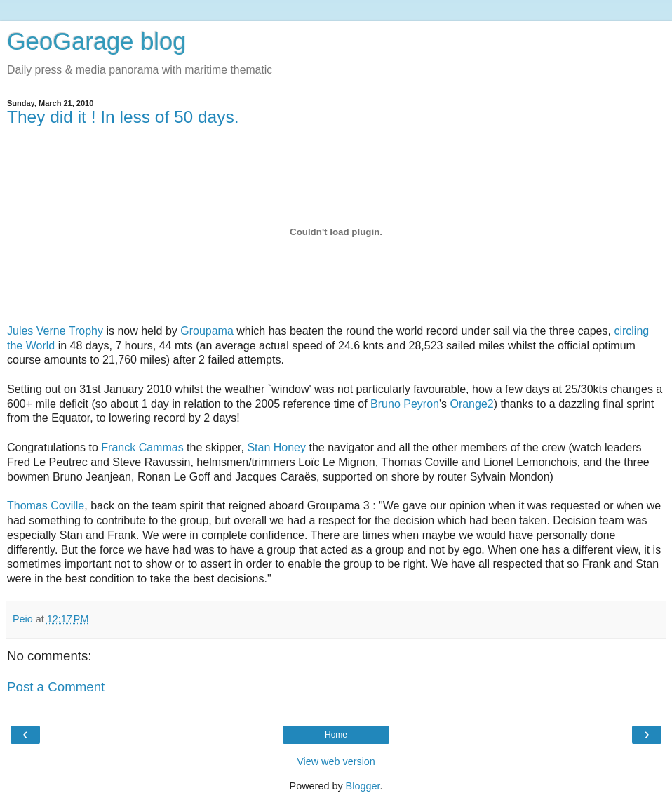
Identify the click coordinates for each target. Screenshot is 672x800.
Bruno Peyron (405, 404)
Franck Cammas (142, 447)
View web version (336, 761)
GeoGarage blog (96, 41)
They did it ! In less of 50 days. (123, 117)
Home (336, 735)
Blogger (363, 786)
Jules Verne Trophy (55, 331)
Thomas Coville (46, 506)
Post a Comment (56, 687)
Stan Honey (276, 447)
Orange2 (471, 404)
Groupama (207, 331)
